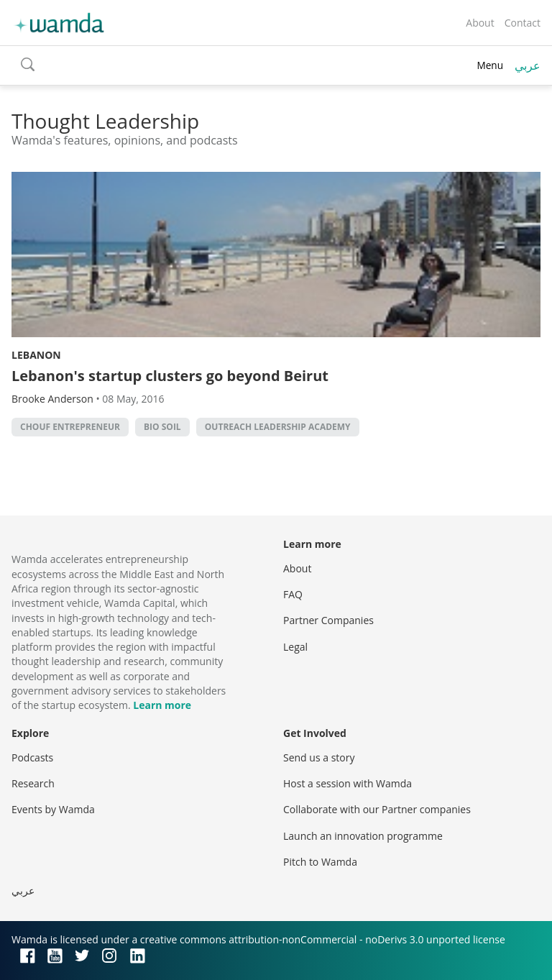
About (480, 23)
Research (33, 783)
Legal (295, 647)
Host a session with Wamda (348, 783)
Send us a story (319, 757)
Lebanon (36, 355)
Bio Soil (162, 427)
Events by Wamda (53, 809)
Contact (523, 23)
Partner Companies (328, 620)
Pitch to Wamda (320, 862)
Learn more (162, 705)
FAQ (293, 594)
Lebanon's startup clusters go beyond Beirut (170, 376)
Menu (490, 65)
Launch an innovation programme (363, 836)
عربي (528, 65)
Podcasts (32, 757)
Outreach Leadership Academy (278, 427)
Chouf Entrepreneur (70, 427)
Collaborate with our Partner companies (377, 809)
